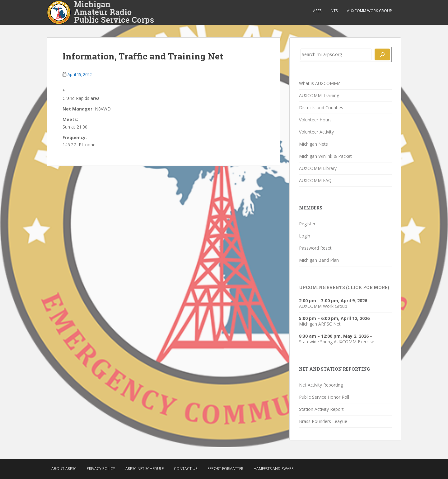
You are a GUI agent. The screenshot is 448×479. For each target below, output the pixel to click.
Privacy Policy (101, 469)
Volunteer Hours (315, 120)
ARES (317, 11)
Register (307, 224)
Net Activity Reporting (321, 385)
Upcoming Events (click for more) (344, 287)
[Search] (382, 54)
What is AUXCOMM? (319, 83)
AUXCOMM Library (318, 168)
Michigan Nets (313, 144)
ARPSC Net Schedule (145, 469)
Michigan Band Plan (319, 260)
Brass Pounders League (323, 421)
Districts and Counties (321, 108)
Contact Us (186, 469)
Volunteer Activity (316, 132)
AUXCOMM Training (319, 95)
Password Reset (315, 248)
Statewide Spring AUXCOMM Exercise (337, 342)
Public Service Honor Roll (324, 397)
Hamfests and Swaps (273, 469)
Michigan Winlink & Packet (325, 156)
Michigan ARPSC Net (320, 324)
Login (305, 236)
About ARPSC (64, 469)
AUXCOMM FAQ (315, 180)
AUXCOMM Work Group (369, 11)
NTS (334, 11)
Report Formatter (225, 469)
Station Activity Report (321, 409)
